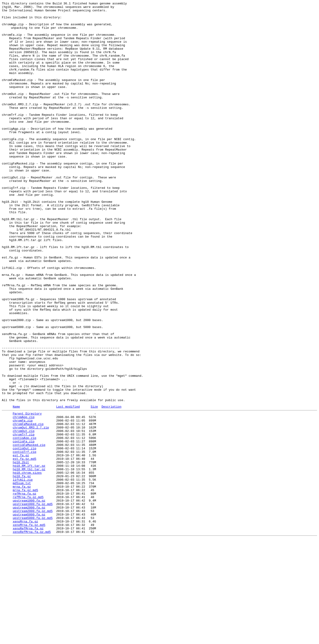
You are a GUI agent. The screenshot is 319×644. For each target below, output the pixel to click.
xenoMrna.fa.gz (25, 624)
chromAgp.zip (24, 499)
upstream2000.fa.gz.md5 (33, 612)
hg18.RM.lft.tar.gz (29, 557)
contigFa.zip (24, 528)
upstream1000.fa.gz (29, 599)
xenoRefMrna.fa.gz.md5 (32, 637)
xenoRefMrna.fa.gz (28, 633)
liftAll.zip (23, 574)
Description (111, 487)
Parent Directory (27, 495)
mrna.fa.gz (22, 583)
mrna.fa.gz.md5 (25, 587)
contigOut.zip (24, 537)
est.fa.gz (21, 545)
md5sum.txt (22, 578)
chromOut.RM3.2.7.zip (31, 512)
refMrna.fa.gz (24, 591)
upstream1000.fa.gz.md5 (33, 603)
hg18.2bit (21, 553)
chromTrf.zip (24, 520)
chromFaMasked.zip (28, 507)
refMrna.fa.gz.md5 (28, 595)
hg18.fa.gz (22, 570)
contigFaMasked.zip (29, 532)
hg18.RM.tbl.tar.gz (29, 562)
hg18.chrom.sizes (27, 566)
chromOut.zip (24, 516)
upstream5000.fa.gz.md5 (33, 620)
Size (94, 487)
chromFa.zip (23, 503)
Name (16, 487)
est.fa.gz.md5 (24, 549)
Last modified (68, 487)
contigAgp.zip (24, 524)
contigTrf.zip (24, 541)
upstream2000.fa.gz (29, 608)
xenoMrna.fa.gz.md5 (29, 628)
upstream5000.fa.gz (29, 616)
